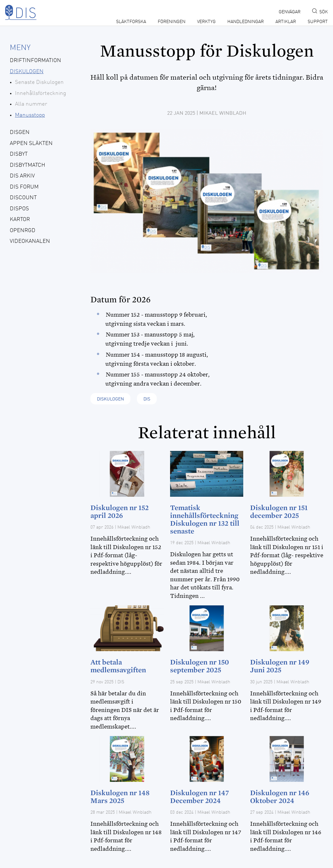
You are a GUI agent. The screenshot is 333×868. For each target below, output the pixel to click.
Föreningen (172, 22)
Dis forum (24, 187)
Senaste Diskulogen (39, 82)
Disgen (20, 132)
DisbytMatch (27, 165)
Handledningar (246, 22)
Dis (147, 399)
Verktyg (206, 22)
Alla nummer (31, 104)
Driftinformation (35, 61)
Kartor (20, 220)
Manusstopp (30, 115)
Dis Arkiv (22, 176)
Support (318, 22)
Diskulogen (27, 72)
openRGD (23, 231)
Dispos (19, 209)
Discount (23, 198)
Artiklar (286, 22)
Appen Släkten (31, 144)
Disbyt (19, 154)
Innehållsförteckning (40, 93)
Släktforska (131, 22)
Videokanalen (30, 241)
